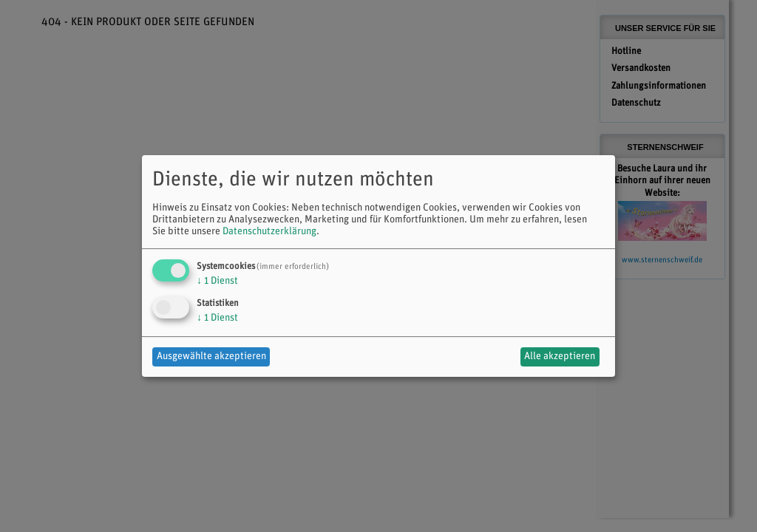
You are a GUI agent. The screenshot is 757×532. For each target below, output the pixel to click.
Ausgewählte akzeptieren (211, 357)
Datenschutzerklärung (269, 232)
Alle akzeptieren (560, 357)
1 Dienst (217, 281)
